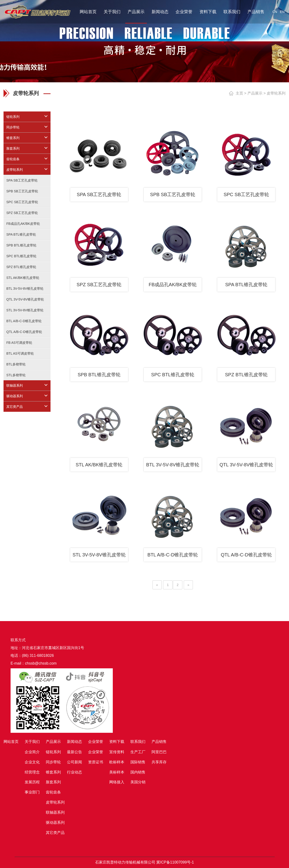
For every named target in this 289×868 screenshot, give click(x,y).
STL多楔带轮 (16, 375)
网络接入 (117, 782)
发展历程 (32, 782)
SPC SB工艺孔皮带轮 (22, 202)
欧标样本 (117, 762)
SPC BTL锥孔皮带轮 (21, 256)
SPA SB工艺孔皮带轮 (22, 180)
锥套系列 (13, 138)
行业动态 (74, 772)
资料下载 (208, 12)
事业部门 (32, 792)
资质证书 (96, 762)
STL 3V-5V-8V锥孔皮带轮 (25, 310)
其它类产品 (15, 407)
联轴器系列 (15, 385)
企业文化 (32, 762)
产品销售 (256, 12)
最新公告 (74, 752)
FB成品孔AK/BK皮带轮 (23, 224)
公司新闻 (74, 762)
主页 (239, 93)
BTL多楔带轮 (16, 364)
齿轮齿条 (13, 159)
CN (275, 12)
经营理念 (32, 772)
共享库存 (159, 762)
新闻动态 (160, 12)
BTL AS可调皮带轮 (20, 353)
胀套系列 (13, 148)
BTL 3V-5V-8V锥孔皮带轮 (25, 289)
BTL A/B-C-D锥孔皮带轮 (24, 321)
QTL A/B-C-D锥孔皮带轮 (24, 332)
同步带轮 (13, 127)
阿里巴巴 (159, 752)
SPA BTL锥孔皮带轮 (21, 234)
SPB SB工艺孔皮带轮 (22, 191)
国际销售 (138, 762)
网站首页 (88, 12)
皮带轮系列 (15, 170)
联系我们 (232, 12)
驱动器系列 (15, 396)
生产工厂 (138, 752)
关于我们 (112, 12)
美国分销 (138, 782)
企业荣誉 (184, 12)
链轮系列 (13, 117)
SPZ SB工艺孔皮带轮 (22, 213)
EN (282, 12)
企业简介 (32, 752)
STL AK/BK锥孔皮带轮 (23, 278)
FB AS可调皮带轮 (19, 343)
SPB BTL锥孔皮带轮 (21, 245)
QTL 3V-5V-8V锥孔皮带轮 (25, 299)
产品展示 (136, 12)
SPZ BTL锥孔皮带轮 (21, 267)
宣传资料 (117, 752)
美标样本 (117, 772)
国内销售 (138, 772)
